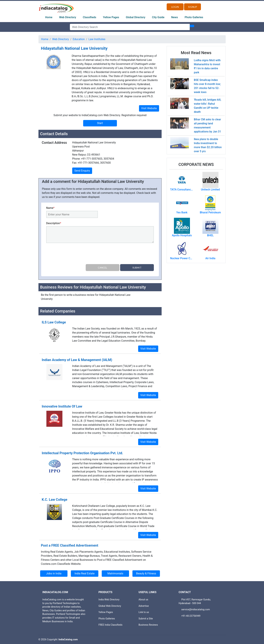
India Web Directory (109, 600)
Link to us (144, 612)
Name (50, 208)
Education (79, 39)
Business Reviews (148, 625)
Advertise (144, 606)
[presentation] (72, 254)
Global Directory (136, 17)
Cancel (102, 268)
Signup (193, 7)
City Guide (158, 17)
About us (143, 600)
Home (49, 17)
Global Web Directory (110, 606)
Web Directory (68, 17)
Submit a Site (146, 619)
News (175, 17)
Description (54, 223)
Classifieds (89, 17)
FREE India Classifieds (110, 625)
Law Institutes (97, 39)
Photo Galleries (194, 17)
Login (175, 7)
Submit (137, 268)
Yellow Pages (111, 17)
